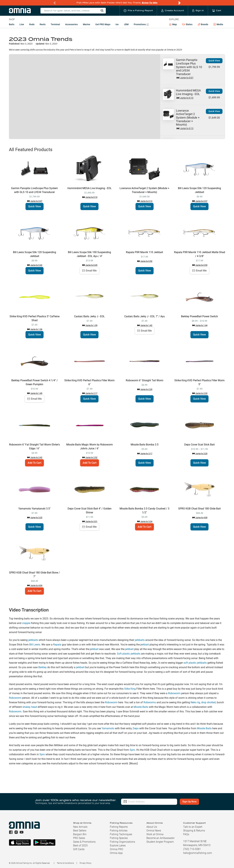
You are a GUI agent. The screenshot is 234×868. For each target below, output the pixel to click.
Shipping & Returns (194, 831)
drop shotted (208, 702)
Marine (87, 24)
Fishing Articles (119, 831)
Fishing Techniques (121, 834)
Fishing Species (119, 838)
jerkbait (129, 649)
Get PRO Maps (103, 24)
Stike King (130, 689)
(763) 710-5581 (192, 849)
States (187, 24)
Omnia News (154, 831)
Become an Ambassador (160, 838)
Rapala (57, 645)
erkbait (145, 645)
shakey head (30, 707)
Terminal (55, 24)
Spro (132, 750)
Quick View (214, 61)
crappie (26, 623)
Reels (43, 24)
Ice (117, 24)
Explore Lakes (118, 845)
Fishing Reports (119, 827)
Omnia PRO (117, 849)
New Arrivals (80, 827)
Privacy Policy (86, 863)
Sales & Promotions (84, 842)
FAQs (186, 834)
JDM (126, 24)
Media (218, 25)
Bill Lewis (35, 645)
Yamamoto (108, 728)
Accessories (71, 24)
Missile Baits (141, 707)
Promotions (141, 25)
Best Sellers (80, 831)
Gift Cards (79, 849)
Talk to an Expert (193, 827)
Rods (32, 24)
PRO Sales (79, 838)
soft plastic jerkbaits (195, 663)
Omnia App (116, 853)
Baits (12, 24)
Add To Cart (34, 463)
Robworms (150, 702)
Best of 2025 (80, 845)
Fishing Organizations (122, 842)
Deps (136, 728)
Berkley (42, 667)
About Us (152, 827)
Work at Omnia (155, 834)
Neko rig (195, 702)
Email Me (89, 271)
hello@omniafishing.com (198, 853)
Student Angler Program (160, 842)
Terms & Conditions (65, 863)
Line (22, 24)
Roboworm (174, 693)
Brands (203, 24)
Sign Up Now (189, 802)
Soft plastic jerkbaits (129, 654)
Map (173, 24)
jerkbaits (33, 640)
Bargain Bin (80, 834)
